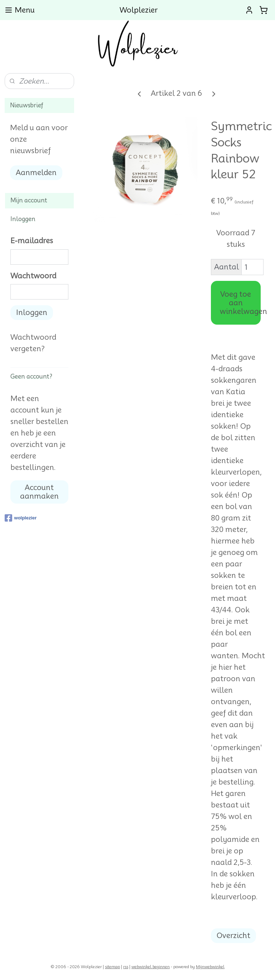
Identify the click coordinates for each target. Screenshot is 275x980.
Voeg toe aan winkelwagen (240, 303)
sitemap (112, 967)
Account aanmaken (39, 492)
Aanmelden (36, 173)
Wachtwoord (33, 276)
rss (126, 967)
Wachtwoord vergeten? (33, 343)
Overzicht (233, 936)
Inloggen (32, 312)
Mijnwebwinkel (210, 967)
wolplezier (21, 518)
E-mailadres (32, 241)
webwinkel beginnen (151, 967)
